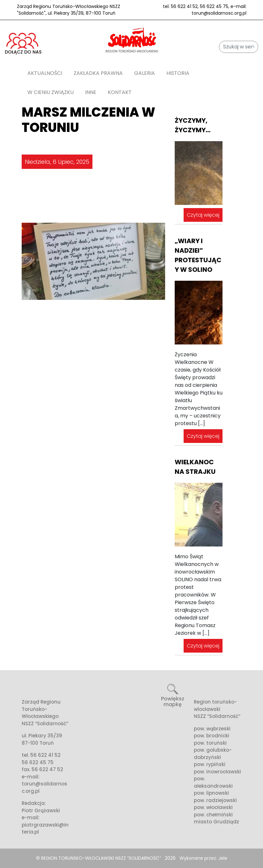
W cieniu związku (51, 92)
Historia (178, 73)
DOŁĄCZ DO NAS (23, 44)
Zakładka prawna (98, 73)
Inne (91, 92)
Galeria (145, 73)
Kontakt (120, 92)
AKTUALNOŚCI (45, 73)
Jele (223, 858)
